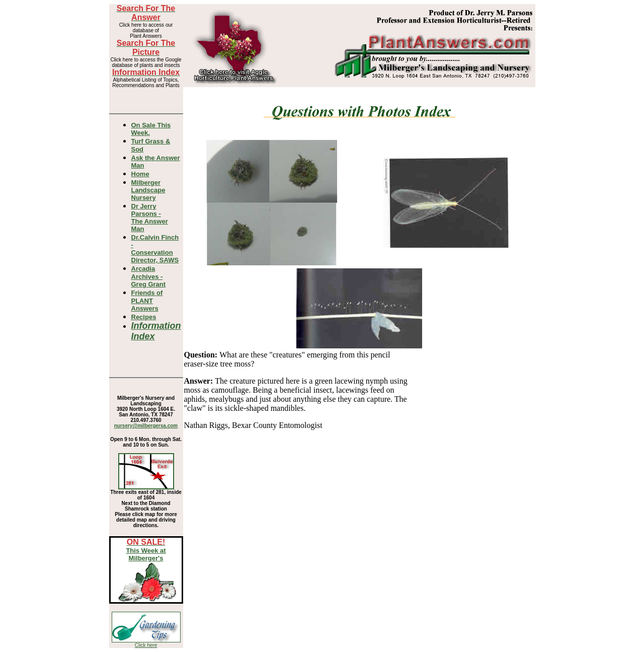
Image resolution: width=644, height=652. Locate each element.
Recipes (144, 317)
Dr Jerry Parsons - (150, 218)
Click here (146, 645)
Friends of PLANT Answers (147, 301)
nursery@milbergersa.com (146, 426)
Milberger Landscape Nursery (148, 190)
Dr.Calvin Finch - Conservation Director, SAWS (155, 249)
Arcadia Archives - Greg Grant (149, 276)
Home (140, 174)
